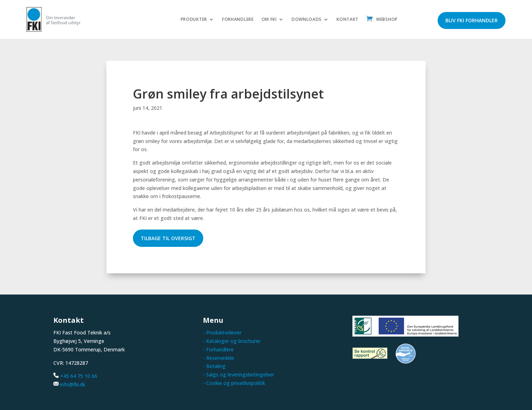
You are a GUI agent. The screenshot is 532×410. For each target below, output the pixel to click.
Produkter (194, 20)
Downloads (307, 20)
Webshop (387, 20)
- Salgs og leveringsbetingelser (238, 375)
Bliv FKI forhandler (472, 20)
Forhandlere (238, 20)
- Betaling (214, 366)
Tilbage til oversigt (168, 238)
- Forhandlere (218, 349)
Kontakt (347, 20)
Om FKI (269, 20)
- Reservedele (218, 358)
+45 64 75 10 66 (79, 376)
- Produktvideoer (222, 332)
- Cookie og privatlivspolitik (234, 383)
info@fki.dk (73, 384)
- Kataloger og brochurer (232, 341)
